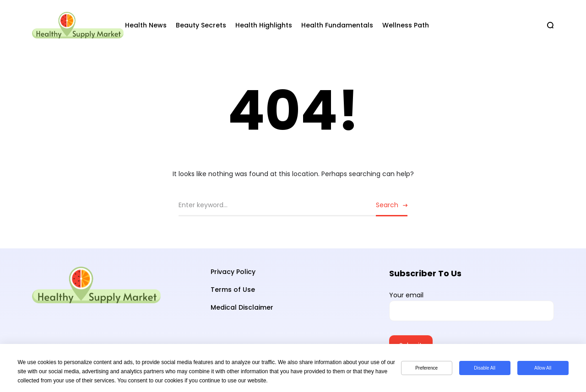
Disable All (485, 368)
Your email (472, 306)
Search (387, 205)
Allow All (543, 368)
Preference (426, 368)
